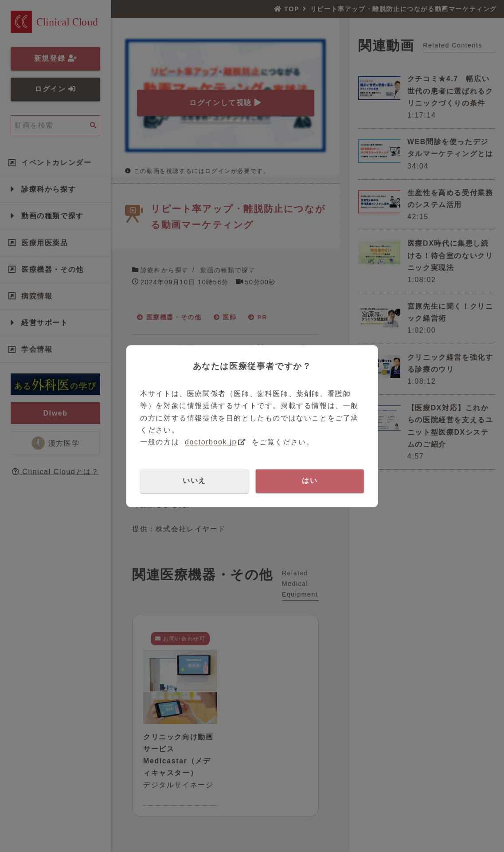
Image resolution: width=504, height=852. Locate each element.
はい (310, 481)
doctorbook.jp (211, 442)
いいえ (194, 481)
